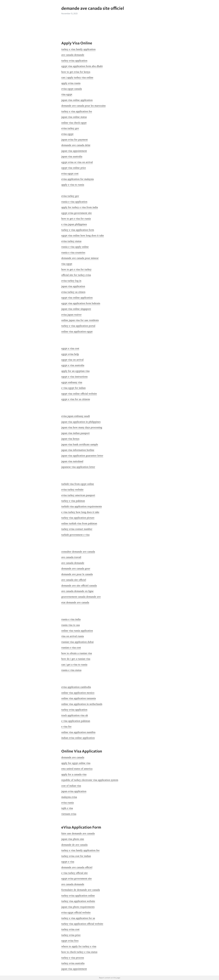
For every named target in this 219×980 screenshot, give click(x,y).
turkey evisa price (71, 935)
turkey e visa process (73, 958)
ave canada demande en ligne (77, 591)
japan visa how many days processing (82, 427)
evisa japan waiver (71, 315)
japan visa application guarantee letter (82, 456)
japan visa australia (72, 156)
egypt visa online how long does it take (83, 235)
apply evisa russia (71, 83)
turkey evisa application (74, 61)
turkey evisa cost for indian (76, 856)
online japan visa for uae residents (80, 320)
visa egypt (67, 94)
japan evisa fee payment (75, 140)
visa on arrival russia (73, 636)
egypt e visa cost (70, 348)
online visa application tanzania (79, 698)
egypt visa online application (77, 298)
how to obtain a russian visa (77, 653)
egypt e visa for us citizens (76, 399)
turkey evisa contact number (77, 529)
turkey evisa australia (73, 963)
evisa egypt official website (76, 912)
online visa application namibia (78, 732)
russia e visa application (74, 202)
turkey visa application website (78, 901)
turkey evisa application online (78, 896)
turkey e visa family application (78, 49)
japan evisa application (74, 791)
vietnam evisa (69, 814)
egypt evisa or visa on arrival (77, 162)
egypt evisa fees (70, 941)
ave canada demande (73, 55)
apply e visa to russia (73, 185)
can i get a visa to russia (74, 665)
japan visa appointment (74, 151)
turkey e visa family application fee (80, 850)
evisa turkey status (71, 241)
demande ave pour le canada (77, 574)
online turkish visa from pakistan (79, 523)
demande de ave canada (74, 845)
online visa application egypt (77, 332)
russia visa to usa (71, 625)
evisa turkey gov (70, 128)
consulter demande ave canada (78, 552)
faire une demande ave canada (78, 833)
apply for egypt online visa (76, 763)
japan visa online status (74, 117)
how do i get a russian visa (76, 659)
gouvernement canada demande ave (81, 597)
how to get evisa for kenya (76, 72)
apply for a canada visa (74, 774)
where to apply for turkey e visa (79, 946)
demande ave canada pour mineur (80, 258)
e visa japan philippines (74, 224)
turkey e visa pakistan (73, 501)
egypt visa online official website (79, 394)
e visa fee (66, 727)
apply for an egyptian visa (75, 371)
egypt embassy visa (72, 382)
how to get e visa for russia (76, 219)
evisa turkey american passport (78, 495)
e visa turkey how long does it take (80, 512)
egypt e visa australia (73, 365)
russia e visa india (71, 619)
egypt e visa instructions (74, 377)
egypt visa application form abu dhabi (82, 66)
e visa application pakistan (76, 721)
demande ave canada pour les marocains (83, 106)
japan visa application (73, 286)
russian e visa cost (71, 648)
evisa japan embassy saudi (76, 416)
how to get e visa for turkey (76, 269)
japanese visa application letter (78, 467)
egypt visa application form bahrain (81, 303)
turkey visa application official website (82, 924)
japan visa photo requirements (78, 907)
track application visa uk (75, 715)
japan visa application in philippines (81, 422)
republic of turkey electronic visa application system (90, 780)
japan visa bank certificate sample (80, 444)
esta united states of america (77, 769)
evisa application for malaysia (78, 179)
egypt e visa (68, 862)
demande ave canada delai (76, 145)
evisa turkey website (72, 490)
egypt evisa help (70, 354)
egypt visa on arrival (72, 360)
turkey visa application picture (78, 518)
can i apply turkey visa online (77, 77)
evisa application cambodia (76, 687)
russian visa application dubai (77, 642)
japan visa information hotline (78, 450)
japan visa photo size (73, 839)
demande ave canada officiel (77, 867)
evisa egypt (67, 134)
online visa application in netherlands (82, 704)
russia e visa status (71, 670)
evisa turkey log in (71, 281)
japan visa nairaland (72, 461)
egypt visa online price (74, 168)
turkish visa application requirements (82, 506)
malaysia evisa (69, 797)
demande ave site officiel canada (79, 586)
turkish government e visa (75, 535)
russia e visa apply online (75, 247)
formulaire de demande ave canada (81, 890)
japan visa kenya (70, 439)
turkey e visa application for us (78, 918)
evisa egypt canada (72, 89)
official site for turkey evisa (76, 275)
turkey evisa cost (70, 929)
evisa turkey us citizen (73, 292)
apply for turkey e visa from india (80, 207)
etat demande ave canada (75, 602)
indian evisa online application (78, 738)
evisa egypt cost (70, 173)
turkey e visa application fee (77, 111)
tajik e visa (67, 808)
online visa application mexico (78, 693)
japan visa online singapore (76, 309)
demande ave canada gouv (76, 569)
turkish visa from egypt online (78, 484)
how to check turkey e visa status (79, 952)
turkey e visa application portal (78, 326)
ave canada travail (71, 557)
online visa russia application (77, 631)
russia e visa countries (73, 253)
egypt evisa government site (77, 213)
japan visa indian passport (75, 433)
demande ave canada (73, 757)
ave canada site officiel (74, 580)
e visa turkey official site (75, 873)
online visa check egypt (74, 123)
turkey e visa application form (78, 230)
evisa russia (68, 803)
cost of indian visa (71, 786)
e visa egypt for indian (73, 388)
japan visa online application (77, 100)
